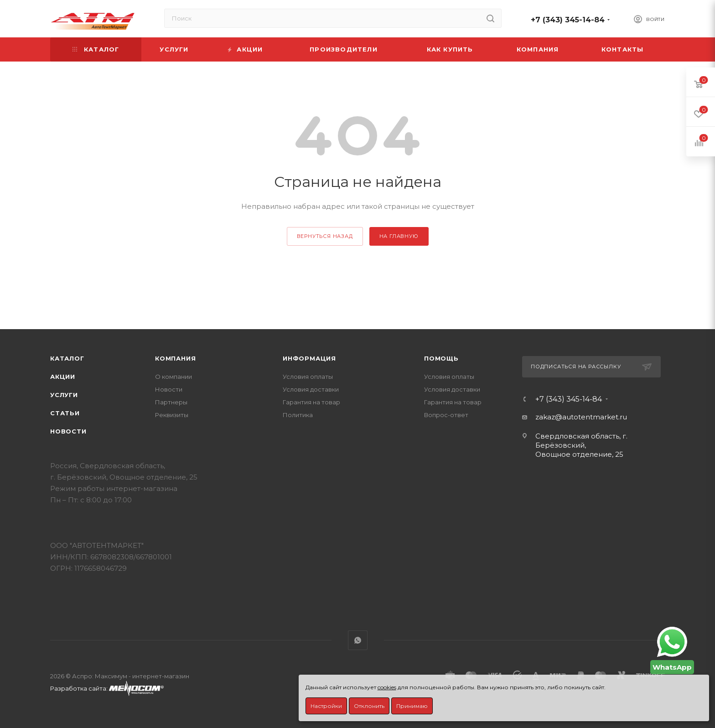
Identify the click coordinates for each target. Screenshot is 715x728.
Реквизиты (172, 415)
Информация (309, 358)
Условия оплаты (308, 377)
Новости (68, 431)
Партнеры (171, 402)
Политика (298, 415)
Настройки (326, 706)
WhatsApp (358, 640)
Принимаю (412, 706)
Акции (63, 377)
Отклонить (369, 706)
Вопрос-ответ (446, 415)
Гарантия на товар (311, 402)
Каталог (67, 358)
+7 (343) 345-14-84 (568, 20)
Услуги (64, 395)
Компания (175, 358)
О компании (174, 377)
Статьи (65, 413)
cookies (387, 687)
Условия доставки (311, 389)
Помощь (441, 358)
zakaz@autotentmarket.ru (581, 417)
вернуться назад (325, 236)
